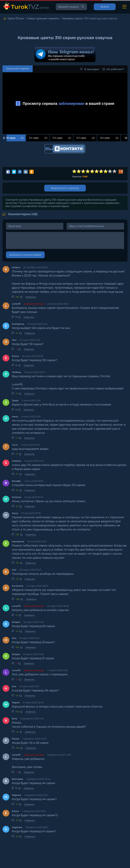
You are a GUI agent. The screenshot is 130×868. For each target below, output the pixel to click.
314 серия (105, 138)
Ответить (31, 297)
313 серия (81, 138)
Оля (14, 638)
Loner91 (16, 304)
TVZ (30, 7)
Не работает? (113, 69)
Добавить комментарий (25, 255)
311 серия (34, 138)
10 (115, 171)
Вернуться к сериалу (65, 188)
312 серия (57, 138)
